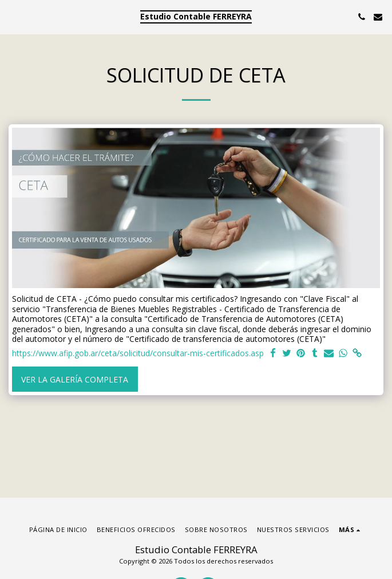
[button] (13, 16)
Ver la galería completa (75, 379)
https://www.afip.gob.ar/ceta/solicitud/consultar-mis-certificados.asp (138, 353)
